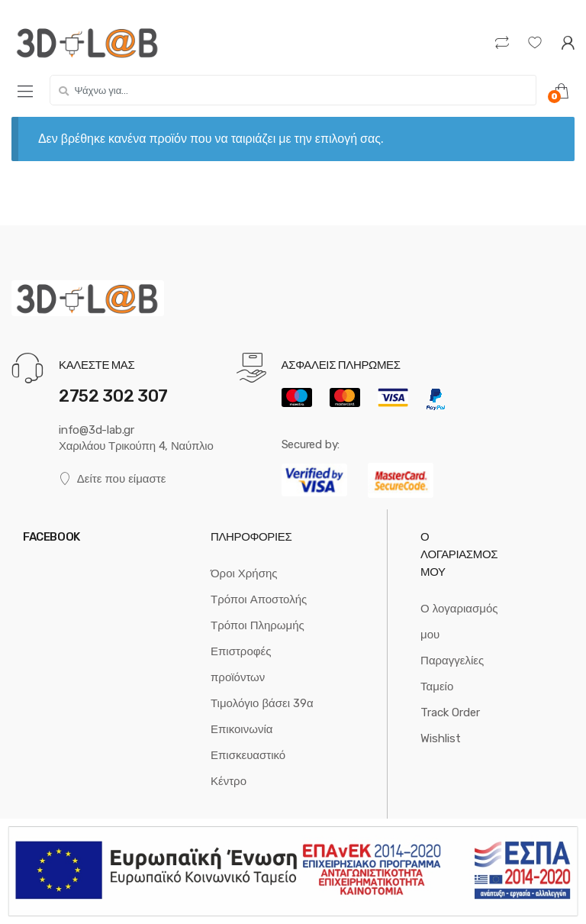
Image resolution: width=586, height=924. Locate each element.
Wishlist (441, 738)
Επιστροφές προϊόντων (241, 664)
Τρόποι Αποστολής (259, 599)
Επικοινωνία (241, 729)
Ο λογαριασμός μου (459, 622)
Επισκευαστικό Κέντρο (248, 768)
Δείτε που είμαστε (112, 479)
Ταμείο (437, 687)
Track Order (450, 712)
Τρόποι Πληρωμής (258, 625)
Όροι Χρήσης (244, 573)
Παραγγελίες (452, 661)
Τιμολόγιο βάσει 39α (262, 703)
